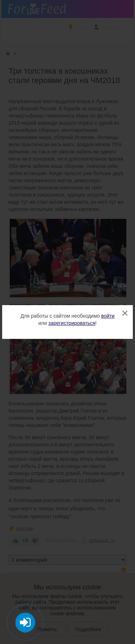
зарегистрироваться (72, 323)
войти (108, 316)
